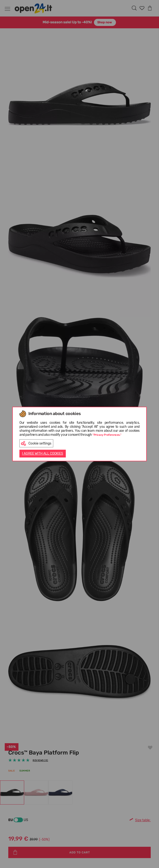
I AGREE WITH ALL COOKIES (43, 454)
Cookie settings (36, 443)
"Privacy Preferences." (107, 435)
